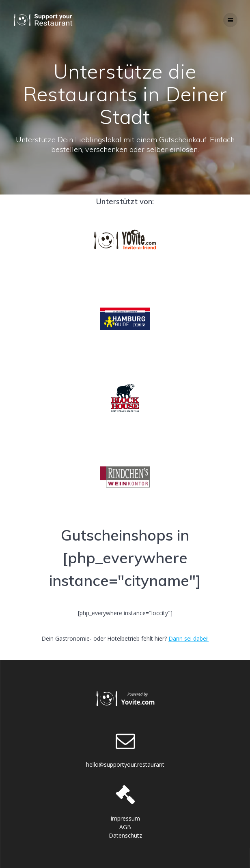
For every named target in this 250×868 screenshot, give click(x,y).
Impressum (125, 818)
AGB (125, 827)
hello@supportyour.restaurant (125, 764)
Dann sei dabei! (189, 638)
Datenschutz (125, 835)
